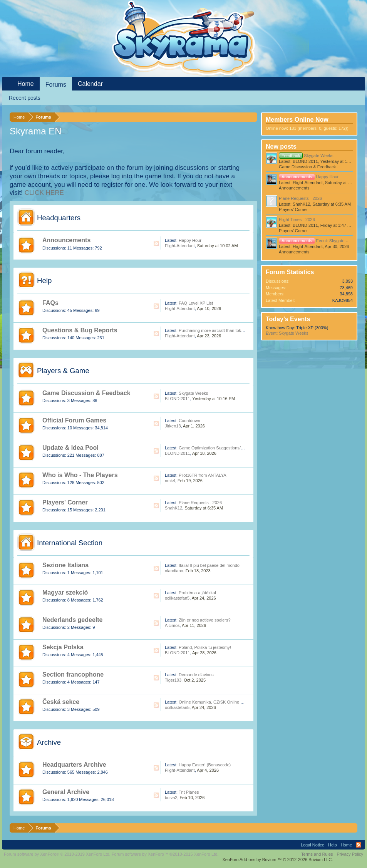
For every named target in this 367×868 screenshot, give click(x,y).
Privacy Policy (350, 854)
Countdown (189, 421)
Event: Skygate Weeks (319, 241)
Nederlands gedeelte (73, 620)
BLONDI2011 (177, 399)
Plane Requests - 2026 (200, 503)
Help (44, 281)
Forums (56, 85)
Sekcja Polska (63, 647)
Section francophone (73, 674)
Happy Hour (190, 240)
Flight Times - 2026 (297, 220)
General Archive (66, 792)
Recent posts (25, 98)
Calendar (90, 84)
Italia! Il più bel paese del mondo (209, 565)
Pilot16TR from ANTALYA (202, 475)
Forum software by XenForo (57, 854)
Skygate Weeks (193, 393)
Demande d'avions (196, 675)
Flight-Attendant (180, 246)
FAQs (50, 303)
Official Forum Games (74, 420)
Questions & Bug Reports (80, 330)
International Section (70, 543)
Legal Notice (313, 845)
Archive (49, 742)
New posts (281, 147)
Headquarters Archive (74, 765)
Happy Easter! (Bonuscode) (205, 765)
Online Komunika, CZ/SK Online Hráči (215, 702)
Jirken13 (173, 426)
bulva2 (171, 798)
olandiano (174, 571)
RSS (156, 243)
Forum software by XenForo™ (165, 854)
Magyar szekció (65, 592)
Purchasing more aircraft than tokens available (222, 330)
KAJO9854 (343, 300)
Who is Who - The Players (80, 475)
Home (26, 84)
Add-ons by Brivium (277, 860)
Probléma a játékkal (197, 593)
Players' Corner (65, 502)
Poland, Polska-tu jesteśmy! (205, 647)
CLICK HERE (44, 193)
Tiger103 (173, 680)
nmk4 (170, 481)
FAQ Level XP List (196, 303)
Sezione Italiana (65, 565)
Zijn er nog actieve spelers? (205, 620)
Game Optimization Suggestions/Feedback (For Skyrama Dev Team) (243, 448)
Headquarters (59, 218)
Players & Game (63, 371)
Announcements (66, 240)
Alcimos (172, 625)
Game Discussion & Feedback (86, 393)
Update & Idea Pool (70, 448)
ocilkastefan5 (177, 598)
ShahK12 (173, 508)
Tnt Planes (189, 792)
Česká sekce (61, 702)
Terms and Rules (317, 854)
